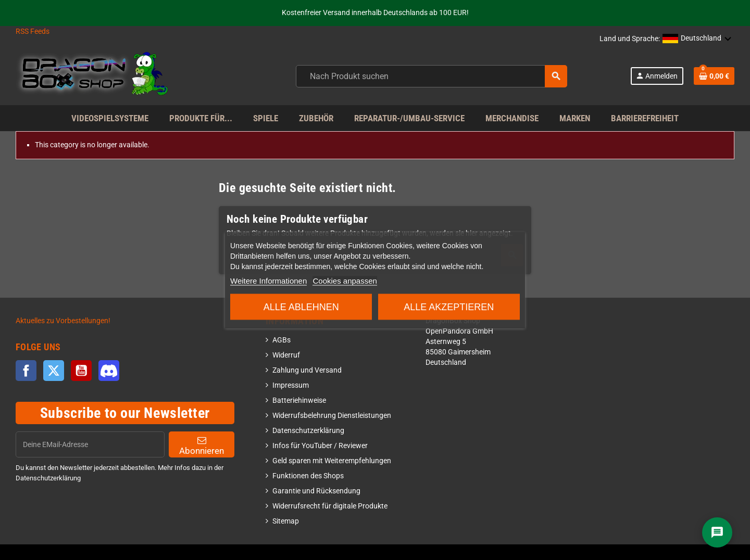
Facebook (26, 371)
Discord (109, 371)
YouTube (81, 371)
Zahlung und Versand (307, 370)
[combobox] (432, 76)
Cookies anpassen (345, 281)
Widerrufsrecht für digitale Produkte (330, 506)
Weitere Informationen (268, 281)
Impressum (291, 385)
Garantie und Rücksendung (316, 491)
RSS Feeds (33, 31)
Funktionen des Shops (308, 476)
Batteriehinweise (299, 400)
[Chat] (717, 532)
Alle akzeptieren (449, 307)
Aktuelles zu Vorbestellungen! (63, 321)
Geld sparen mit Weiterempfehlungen (332, 461)
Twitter (54, 371)
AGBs (282, 340)
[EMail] (90, 444)
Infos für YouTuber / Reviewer (320, 446)
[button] (697, 39)
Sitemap (286, 521)
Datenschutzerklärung (308, 431)
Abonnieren (202, 446)
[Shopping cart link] (714, 76)
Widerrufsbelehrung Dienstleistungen (332, 416)
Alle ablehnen (301, 307)
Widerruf (286, 355)
